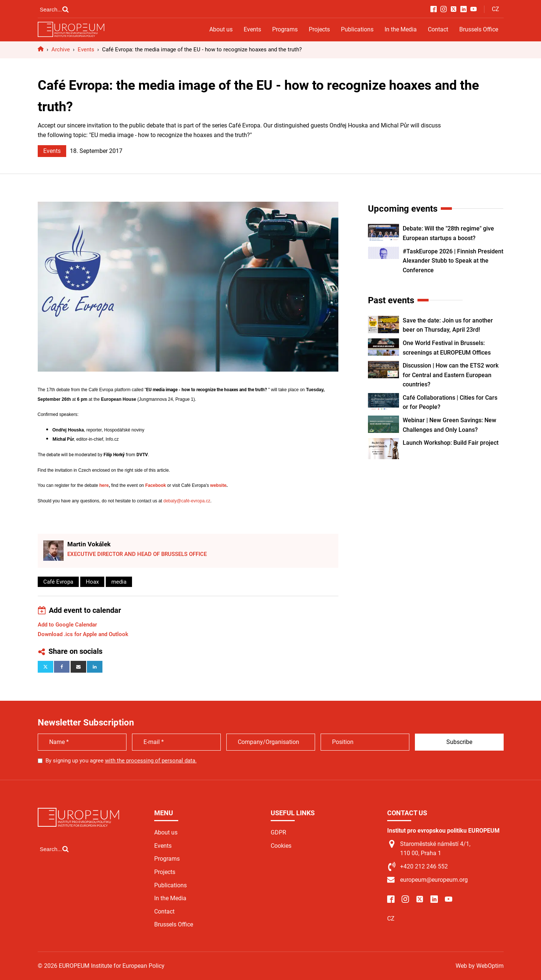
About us (221, 29)
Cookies (281, 846)
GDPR (278, 832)
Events (252, 29)
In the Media (401, 29)
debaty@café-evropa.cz (187, 501)
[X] (45, 667)
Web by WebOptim (480, 966)
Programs (285, 29)
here (104, 485)
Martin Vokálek (89, 544)
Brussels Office (479, 29)
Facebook (156, 485)
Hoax (92, 582)
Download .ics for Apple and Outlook (83, 634)
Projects (319, 29)
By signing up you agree (121, 761)
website (218, 485)
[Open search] (54, 9)
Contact (438, 29)
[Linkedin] (95, 667)
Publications (357, 29)
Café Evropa (58, 582)
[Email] (78, 667)
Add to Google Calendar (67, 625)
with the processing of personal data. (151, 761)
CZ (496, 9)
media (119, 582)
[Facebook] (62, 667)
